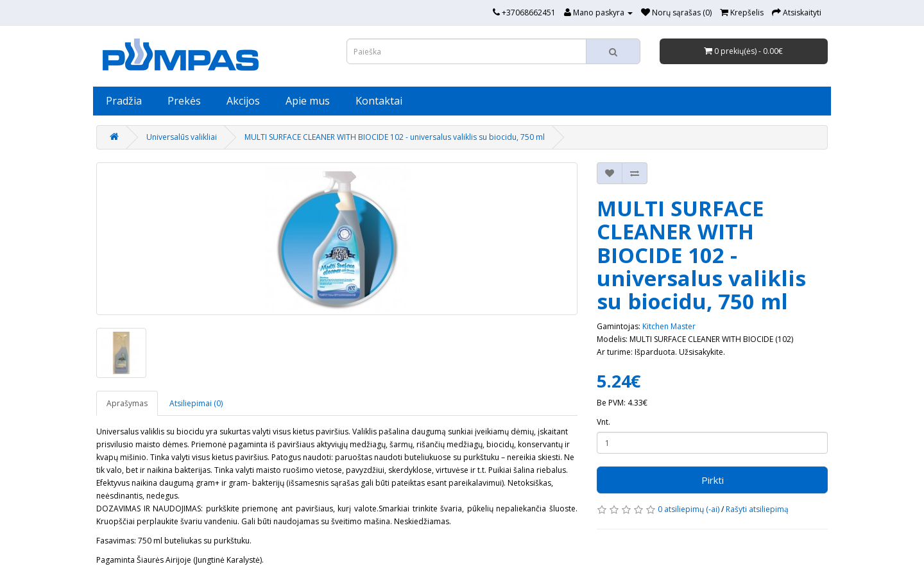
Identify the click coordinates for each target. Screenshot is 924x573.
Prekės (184, 101)
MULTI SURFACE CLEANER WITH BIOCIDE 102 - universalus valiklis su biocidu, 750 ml (395, 137)
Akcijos (243, 101)
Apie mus (308, 101)
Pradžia (124, 101)
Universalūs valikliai (182, 137)
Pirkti (713, 480)
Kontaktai (379, 101)
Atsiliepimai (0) (196, 403)
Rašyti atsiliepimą (757, 509)
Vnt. (603, 422)
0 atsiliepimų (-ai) (689, 509)
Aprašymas (127, 403)
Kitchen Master (669, 326)
